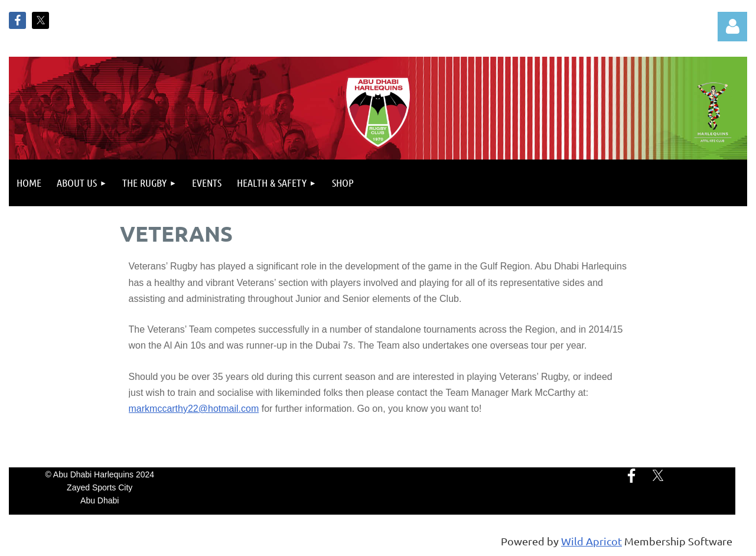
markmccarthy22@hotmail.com (194, 409)
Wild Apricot (592, 541)
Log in (732, 27)
